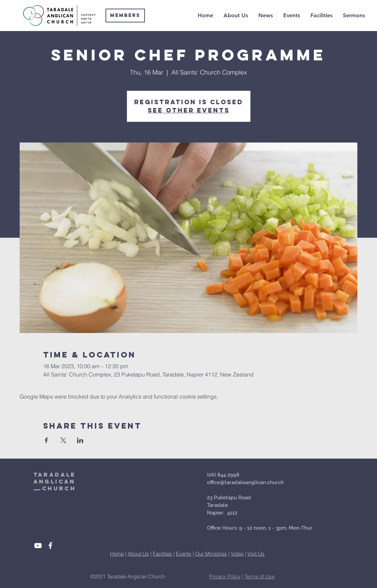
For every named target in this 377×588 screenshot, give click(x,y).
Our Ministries (211, 554)
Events (184, 554)
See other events (189, 110)
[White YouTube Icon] (38, 546)
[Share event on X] (63, 440)
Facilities (162, 554)
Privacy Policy (225, 576)
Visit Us (256, 554)
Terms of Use (260, 576)
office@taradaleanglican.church (245, 482)
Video (237, 554)
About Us (138, 554)
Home (117, 554)
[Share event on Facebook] (46, 440)
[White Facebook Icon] (50, 546)
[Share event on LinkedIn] (80, 440)
